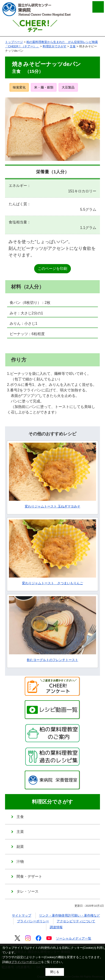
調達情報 (56, 927)
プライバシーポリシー (33, 921)
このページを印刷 (52, 269)
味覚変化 (19, 87)
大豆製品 (68, 87)
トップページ (14, 42)
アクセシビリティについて (76, 921)
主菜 (20, 832)
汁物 (20, 862)
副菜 (20, 847)
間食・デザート (29, 876)
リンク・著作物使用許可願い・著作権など (69, 915)
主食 (73, 46)
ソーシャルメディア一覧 (74, 938)
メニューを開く (98, 7)
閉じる (55, 972)
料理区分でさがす (55, 46)
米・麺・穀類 (44, 87)
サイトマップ (22, 915)
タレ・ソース (28, 891)
